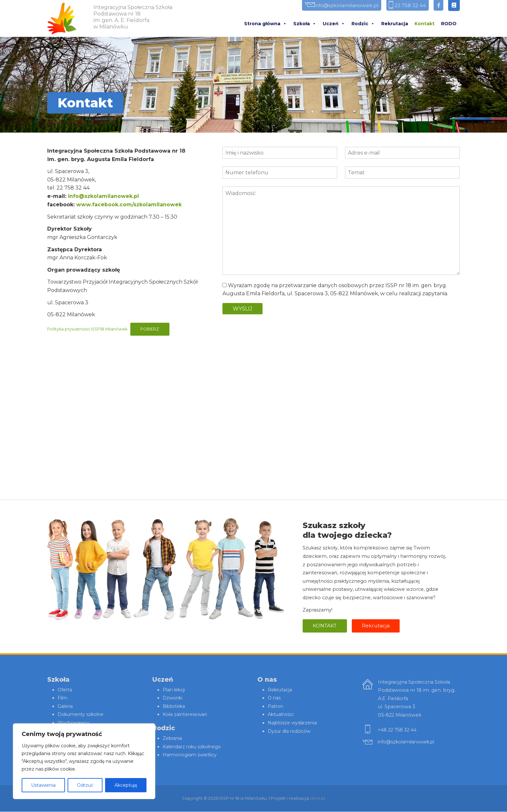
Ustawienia (43, 785)
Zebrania (173, 739)
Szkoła (305, 24)
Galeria (65, 707)
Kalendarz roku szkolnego (194, 747)
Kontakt (425, 24)
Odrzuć (85, 785)
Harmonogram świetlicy (191, 755)
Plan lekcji (174, 690)
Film (63, 698)
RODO (449, 24)
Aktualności (281, 715)
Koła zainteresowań (186, 715)
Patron (276, 707)
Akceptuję (126, 785)
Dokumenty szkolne (82, 715)
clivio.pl (318, 799)
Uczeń (334, 24)
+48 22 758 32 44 (398, 730)
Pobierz (151, 329)
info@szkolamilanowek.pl (339, 6)
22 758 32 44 (407, 6)
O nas (275, 698)
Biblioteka (175, 707)
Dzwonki (173, 698)
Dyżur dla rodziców (290, 731)
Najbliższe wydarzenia (293, 723)
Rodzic (363, 24)
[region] (84, 761)
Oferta (65, 690)
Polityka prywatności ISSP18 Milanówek (88, 329)
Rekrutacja (395, 24)
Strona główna (265, 24)
